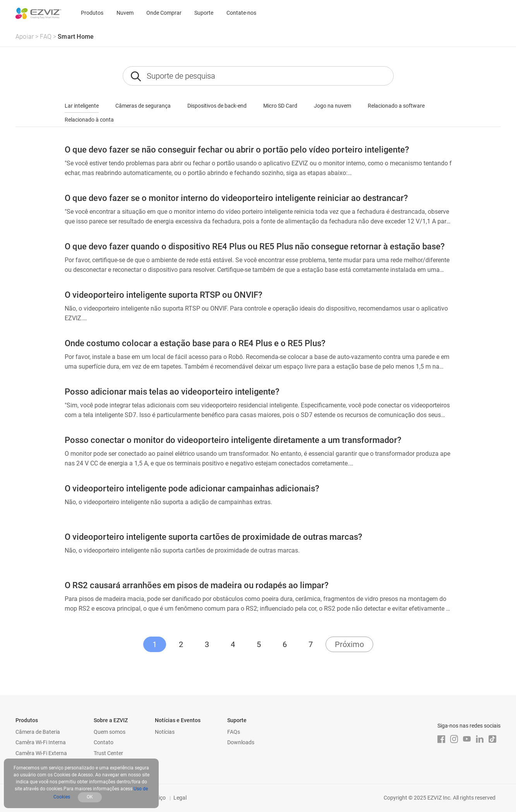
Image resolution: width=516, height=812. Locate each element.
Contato (104, 742)
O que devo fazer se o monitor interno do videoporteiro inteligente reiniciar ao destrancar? (236, 198)
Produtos (92, 13)
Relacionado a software (396, 106)
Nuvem (125, 13)
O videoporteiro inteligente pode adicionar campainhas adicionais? (192, 488)
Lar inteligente (82, 106)
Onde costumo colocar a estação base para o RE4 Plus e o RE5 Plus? (195, 343)
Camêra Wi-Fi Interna (41, 742)
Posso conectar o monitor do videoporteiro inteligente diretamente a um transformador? (233, 440)
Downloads (241, 742)
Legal (180, 798)
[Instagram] (454, 739)
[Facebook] (441, 739)
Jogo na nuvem (333, 106)
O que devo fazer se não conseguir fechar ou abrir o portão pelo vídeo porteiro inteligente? (237, 150)
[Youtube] (467, 739)
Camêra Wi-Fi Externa (41, 753)
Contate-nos (241, 13)
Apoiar (25, 37)
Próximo (349, 644)
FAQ (46, 37)
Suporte (204, 13)
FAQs (234, 732)
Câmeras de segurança (143, 106)
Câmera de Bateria (38, 732)
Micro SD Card (280, 106)
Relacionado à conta (89, 120)
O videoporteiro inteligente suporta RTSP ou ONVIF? (164, 295)
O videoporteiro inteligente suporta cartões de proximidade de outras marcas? (213, 537)
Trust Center (108, 753)
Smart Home (76, 37)
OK (90, 797)
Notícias (165, 732)
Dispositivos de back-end (217, 106)
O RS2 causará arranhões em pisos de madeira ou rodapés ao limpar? (197, 585)
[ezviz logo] (38, 14)
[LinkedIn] (480, 739)
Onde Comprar (164, 13)
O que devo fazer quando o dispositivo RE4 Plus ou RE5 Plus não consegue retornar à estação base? (255, 246)
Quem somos (110, 732)
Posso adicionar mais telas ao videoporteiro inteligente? (172, 392)
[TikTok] (492, 739)
